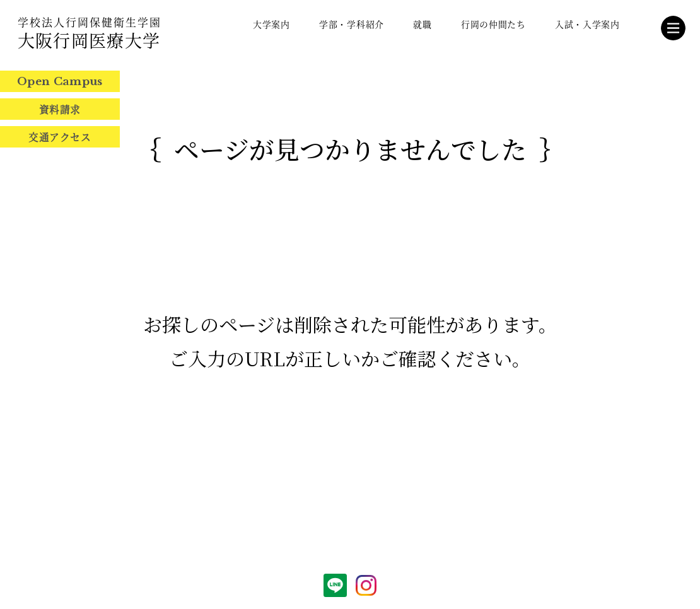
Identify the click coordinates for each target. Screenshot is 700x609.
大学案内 (271, 24)
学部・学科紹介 (352, 24)
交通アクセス (60, 137)
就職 (422, 24)
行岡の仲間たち (493, 24)
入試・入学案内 (587, 24)
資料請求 (60, 109)
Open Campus (60, 82)
